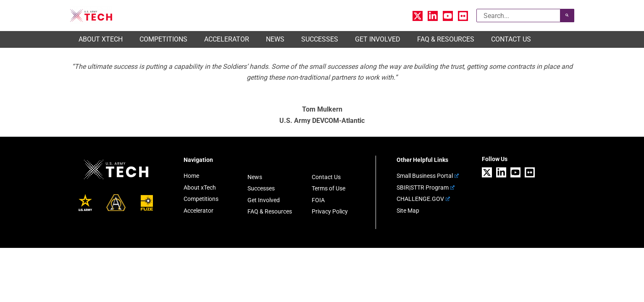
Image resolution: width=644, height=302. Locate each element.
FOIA (318, 199)
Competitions (201, 198)
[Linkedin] (433, 16)
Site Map (408, 209)
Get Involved (264, 199)
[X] (418, 16)
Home (191, 176)
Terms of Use (329, 188)
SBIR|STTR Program (426, 187)
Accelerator (198, 209)
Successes (261, 188)
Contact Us (326, 177)
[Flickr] (463, 16)
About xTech (200, 187)
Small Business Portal (428, 176)
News (255, 177)
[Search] (567, 16)
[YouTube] (448, 16)
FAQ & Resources (270, 210)
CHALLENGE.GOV (423, 198)
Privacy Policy (330, 210)
